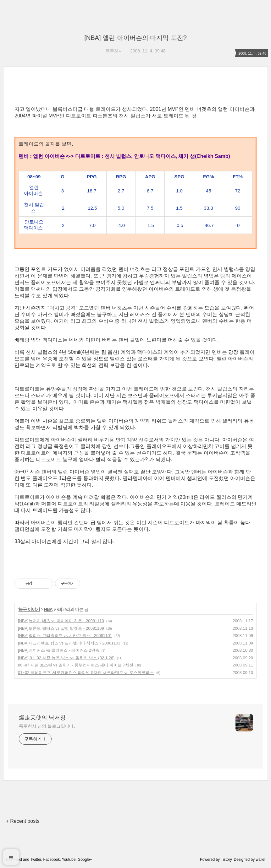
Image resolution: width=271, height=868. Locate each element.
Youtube (69, 860)
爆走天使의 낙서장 (42, 718)
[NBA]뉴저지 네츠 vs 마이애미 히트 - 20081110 (61, 621)
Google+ (85, 860)
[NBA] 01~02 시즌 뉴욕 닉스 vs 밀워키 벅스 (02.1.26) (66, 658)
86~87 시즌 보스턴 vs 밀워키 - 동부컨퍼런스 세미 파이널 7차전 (76, 665)
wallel (261, 860)
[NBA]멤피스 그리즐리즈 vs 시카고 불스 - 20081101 (65, 636)
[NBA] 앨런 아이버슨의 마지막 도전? (135, 38)
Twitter (36, 860)
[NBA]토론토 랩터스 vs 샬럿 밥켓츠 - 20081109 (61, 628)
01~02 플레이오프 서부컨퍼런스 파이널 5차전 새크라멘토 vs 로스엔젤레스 (86, 673)
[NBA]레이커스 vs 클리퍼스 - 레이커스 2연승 (59, 650)
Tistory (226, 860)
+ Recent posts (22, 821)
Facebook (52, 860)
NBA (48, 609)
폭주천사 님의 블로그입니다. (47, 726)
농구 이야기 (29, 609)
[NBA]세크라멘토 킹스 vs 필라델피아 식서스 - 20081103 (69, 643)
